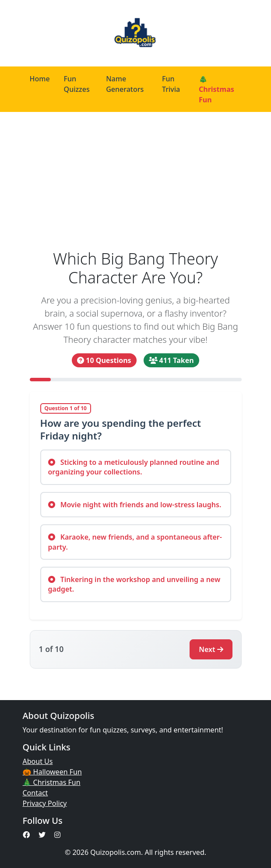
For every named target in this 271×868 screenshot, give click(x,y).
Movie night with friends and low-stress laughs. (135, 505)
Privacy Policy (45, 803)
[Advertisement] (135, 178)
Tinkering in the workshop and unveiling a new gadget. (134, 584)
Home (40, 79)
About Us (38, 761)
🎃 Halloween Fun (52, 772)
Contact (35, 793)
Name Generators (125, 84)
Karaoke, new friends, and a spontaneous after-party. (135, 542)
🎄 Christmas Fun (216, 89)
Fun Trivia (171, 84)
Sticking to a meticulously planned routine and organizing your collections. (134, 467)
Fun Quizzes (77, 84)
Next (211, 649)
